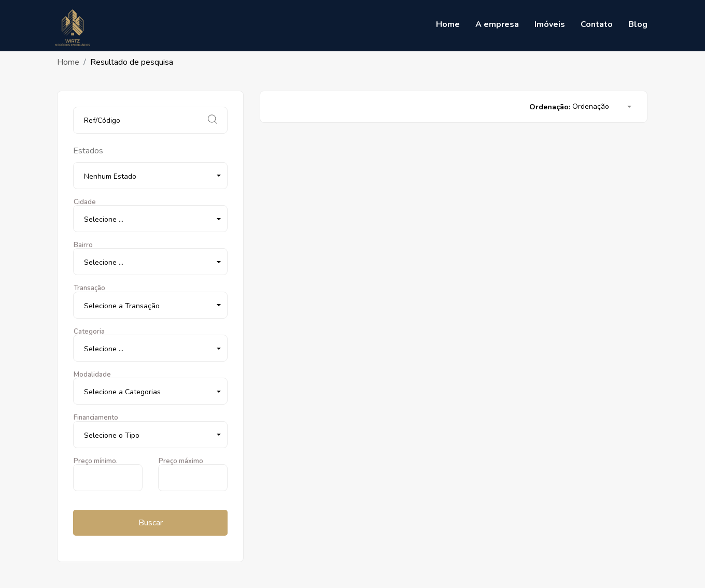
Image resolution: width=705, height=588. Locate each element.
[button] (150, 176)
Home (68, 62)
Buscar (151, 523)
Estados (88, 151)
